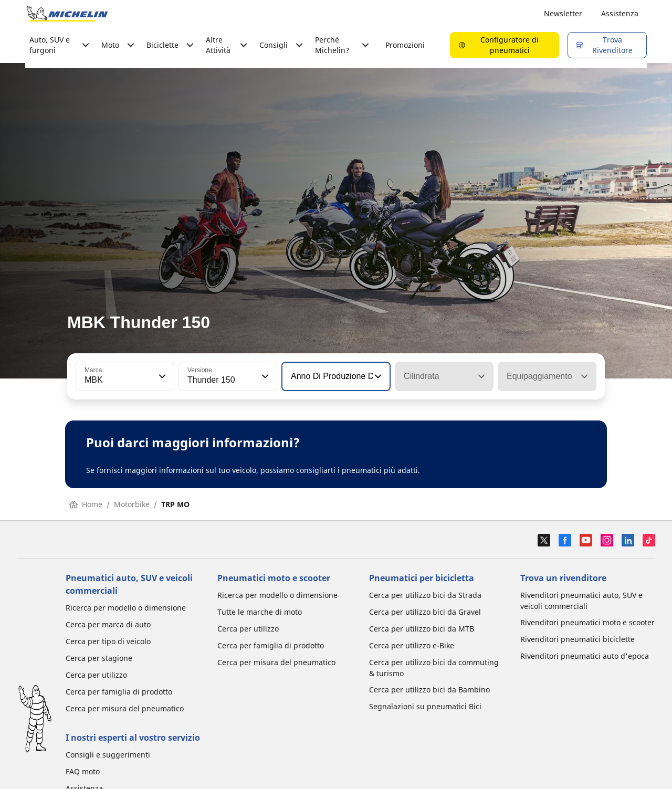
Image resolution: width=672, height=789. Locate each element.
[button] (161, 376)
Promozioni (405, 45)
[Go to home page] (67, 14)
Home (86, 504)
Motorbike (132, 504)
